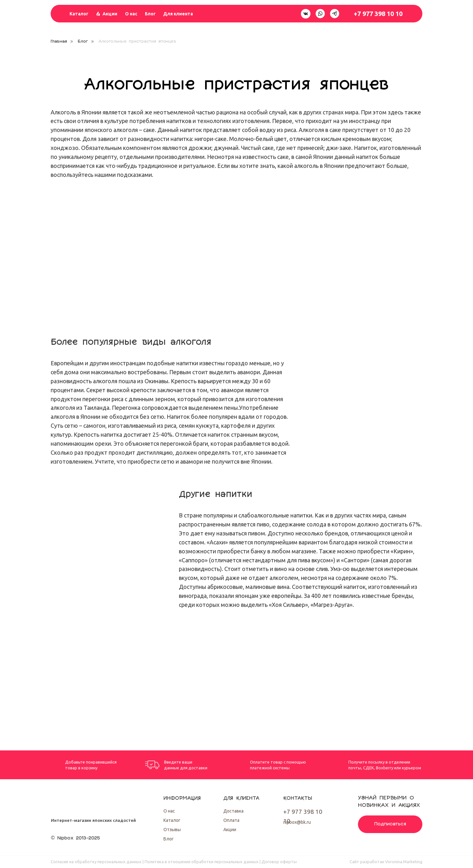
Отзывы (172, 830)
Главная (59, 41)
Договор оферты (279, 862)
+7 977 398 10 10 (378, 14)
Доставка (233, 811)
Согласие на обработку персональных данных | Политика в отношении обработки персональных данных (155, 862)
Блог (150, 14)
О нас (131, 14)
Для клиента (178, 14)
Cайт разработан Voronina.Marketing (386, 862)
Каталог (79, 14)
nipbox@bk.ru (297, 822)
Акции (110, 14)
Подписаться (390, 824)
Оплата (231, 820)
